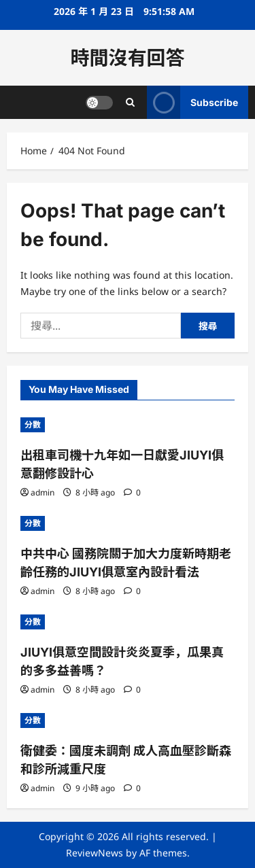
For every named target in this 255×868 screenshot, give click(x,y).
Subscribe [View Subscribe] (192, 102)
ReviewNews (95, 853)
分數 (33, 424)
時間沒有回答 (127, 58)
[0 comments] (132, 492)
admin (42, 492)
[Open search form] (130, 102)
